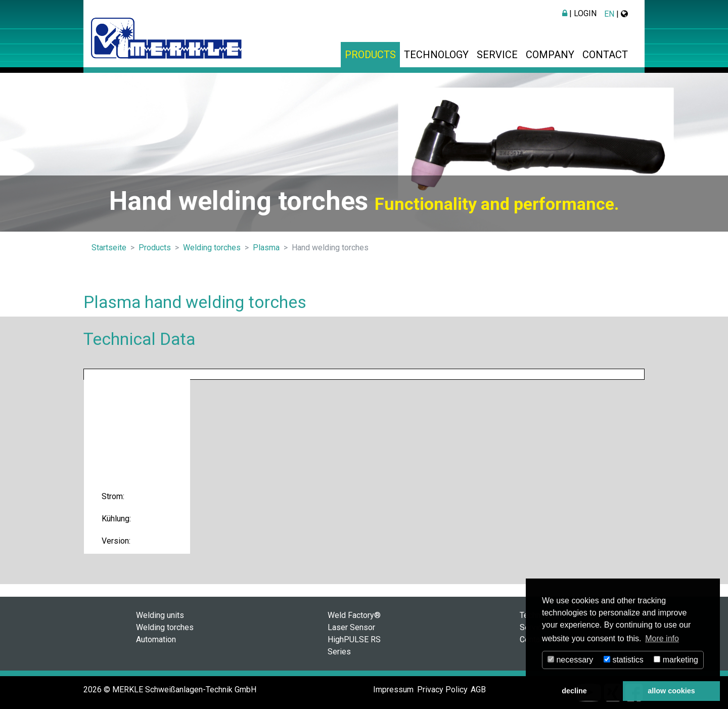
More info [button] (662, 638)
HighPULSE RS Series (354, 646)
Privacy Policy (442, 690)
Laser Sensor (351, 627)
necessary (570, 660)
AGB (478, 690)
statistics (624, 660)
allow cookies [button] (671, 691)
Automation (156, 639)
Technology (436, 55)
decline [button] (574, 691)
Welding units (160, 615)
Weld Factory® (354, 615)
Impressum (393, 690)
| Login (579, 13)
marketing (676, 660)
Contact (605, 55)
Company (550, 55)
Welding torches (165, 627)
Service (497, 55)
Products (370, 55)
